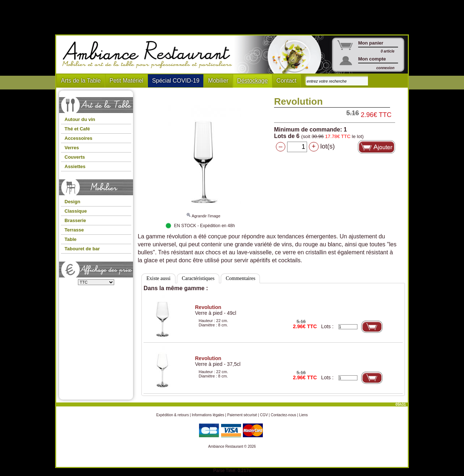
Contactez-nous (283, 415)
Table (71, 239)
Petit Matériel (126, 81)
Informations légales (208, 415)
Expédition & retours (173, 415)
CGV (264, 415)
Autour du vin (80, 119)
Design (72, 202)
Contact (287, 81)
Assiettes (75, 166)
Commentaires (241, 278)
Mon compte (372, 59)
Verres (72, 148)
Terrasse (74, 230)
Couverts (75, 157)
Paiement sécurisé (242, 415)
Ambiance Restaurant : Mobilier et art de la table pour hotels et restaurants (150, 55)
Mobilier (218, 81)
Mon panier (371, 43)
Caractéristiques (198, 278)
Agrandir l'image (203, 213)
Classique (76, 211)
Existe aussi (159, 278)
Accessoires (78, 138)
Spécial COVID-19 (176, 81)
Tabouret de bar (82, 249)
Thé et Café (77, 129)
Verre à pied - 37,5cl (218, 361)
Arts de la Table (81, 81)
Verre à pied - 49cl (216, 310)
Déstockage (252, 81)
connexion (385, 68)
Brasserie (75, 220)
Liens (303, 415)
